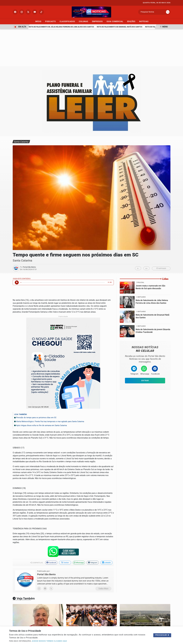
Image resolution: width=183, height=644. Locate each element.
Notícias (144, 21)
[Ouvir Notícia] (17, 282)
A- (138, 268)
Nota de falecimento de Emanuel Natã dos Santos (121, 27)
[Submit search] (168, 12)
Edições (132, 21)
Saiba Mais (103, 589)
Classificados (68, 21)
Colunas (85, 21)
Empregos (98, 21)
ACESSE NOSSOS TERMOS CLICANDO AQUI (49, 641)
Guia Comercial (116, 21)
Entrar (145, 381)
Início (39, 21)
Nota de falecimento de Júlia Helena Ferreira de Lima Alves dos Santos (63, 27)
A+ (146, 268)
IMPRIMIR (161, 268)
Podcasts (52, 21)
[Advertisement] (92, 48)
